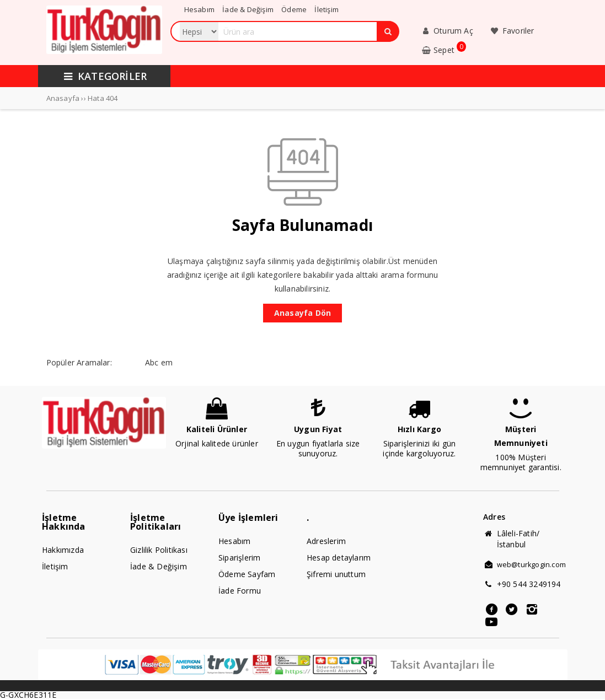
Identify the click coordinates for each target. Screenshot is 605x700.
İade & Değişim (159, 566)
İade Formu (240, 591)
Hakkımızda (63, 550)
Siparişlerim (239, 558)
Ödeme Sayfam (247, 574)
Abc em (159, 362)
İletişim (55, 566)
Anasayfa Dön (302, 313)
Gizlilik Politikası (159, 550)
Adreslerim (326, 541)
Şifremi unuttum (336, 574)
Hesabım (234, 541)
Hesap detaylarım (339, 558)
